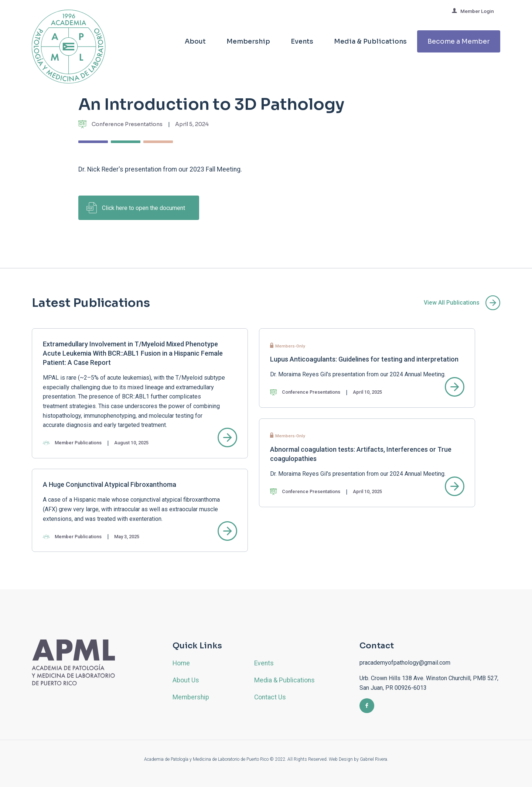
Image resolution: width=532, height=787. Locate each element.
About (195, 41)
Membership (248, 41)
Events (302, 41)
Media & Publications (370, 41)
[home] (69, 52)
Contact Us (270, 697)
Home (181, 663)
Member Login (473, 11)
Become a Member (459, 41)
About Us (186, 680)
